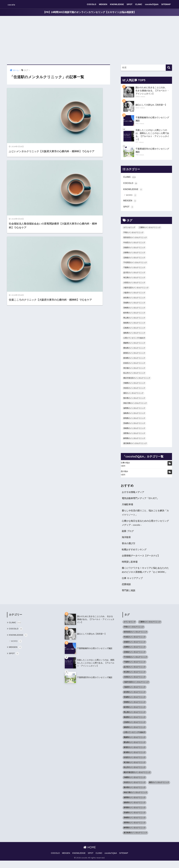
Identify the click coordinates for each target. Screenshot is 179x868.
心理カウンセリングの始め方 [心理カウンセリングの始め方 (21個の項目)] (134, 339)
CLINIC (139, 4)
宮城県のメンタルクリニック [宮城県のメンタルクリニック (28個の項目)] (134, 304)
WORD (131, 196)
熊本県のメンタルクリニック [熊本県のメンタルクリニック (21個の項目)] (134, 399)
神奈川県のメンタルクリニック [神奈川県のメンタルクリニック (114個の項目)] (135, 404)
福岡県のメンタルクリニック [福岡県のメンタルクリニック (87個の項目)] (134, 409)
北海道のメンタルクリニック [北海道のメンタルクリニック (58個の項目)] (134, 259)
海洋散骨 (127, 539)
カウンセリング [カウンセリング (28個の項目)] (129, 228)
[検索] (169, 68)
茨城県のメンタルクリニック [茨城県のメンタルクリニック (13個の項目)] (134, 424)
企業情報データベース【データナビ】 (142, 558)
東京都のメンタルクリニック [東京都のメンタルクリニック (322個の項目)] (134, 369)
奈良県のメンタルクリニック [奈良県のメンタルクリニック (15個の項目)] (134, 299)
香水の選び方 (129, 546)
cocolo (13, 4)
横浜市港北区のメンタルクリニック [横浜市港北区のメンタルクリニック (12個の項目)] (137, 379)
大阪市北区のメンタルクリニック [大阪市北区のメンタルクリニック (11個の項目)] (136, 289)
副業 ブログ (128, 533)
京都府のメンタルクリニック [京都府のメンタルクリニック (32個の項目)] (134, 249)
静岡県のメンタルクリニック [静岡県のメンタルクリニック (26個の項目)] (134, 439)
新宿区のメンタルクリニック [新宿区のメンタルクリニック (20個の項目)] (134, 354)
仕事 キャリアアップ (133, 585)
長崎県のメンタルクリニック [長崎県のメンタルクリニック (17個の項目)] (134, 429)
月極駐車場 (128, 506)
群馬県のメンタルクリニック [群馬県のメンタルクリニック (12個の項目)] (134, 419)
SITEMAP (166, 4)
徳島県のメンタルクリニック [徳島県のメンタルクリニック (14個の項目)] (134, 334)
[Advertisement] (89, 40)
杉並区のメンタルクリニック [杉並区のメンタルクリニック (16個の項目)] (134, 364)
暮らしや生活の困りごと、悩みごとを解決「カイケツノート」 (144, 514)
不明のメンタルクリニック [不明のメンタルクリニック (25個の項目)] (133, 233)
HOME (90, 855)
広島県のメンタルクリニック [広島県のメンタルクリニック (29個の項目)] (134, 329)
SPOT (130, 4)
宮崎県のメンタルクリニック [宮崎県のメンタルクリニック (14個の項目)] (134, 309)
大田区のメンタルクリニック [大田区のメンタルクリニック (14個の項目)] (134, 284)
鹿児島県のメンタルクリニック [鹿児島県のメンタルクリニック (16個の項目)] (135, 444)
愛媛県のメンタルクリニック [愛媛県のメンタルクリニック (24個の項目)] (134, 344)
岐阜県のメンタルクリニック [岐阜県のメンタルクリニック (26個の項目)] (134, 314)
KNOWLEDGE (117, 4)
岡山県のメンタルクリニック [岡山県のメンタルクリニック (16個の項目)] (134, 319)
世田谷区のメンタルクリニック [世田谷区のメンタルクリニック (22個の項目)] (135, 239)
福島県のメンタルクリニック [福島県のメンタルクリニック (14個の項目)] (134, 414)
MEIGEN (103, 4)
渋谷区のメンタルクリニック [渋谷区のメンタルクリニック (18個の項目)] (134, 389)
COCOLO (92, 4)
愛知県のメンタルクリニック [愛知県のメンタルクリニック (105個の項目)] (134, 349)
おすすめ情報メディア (134, 493)
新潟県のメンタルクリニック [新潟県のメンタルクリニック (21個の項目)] (134, 359)
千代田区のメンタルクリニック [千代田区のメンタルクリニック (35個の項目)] (135, 264)
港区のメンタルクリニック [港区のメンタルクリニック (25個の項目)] (133, 394)
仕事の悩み (125, 464)
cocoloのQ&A (152, 4)
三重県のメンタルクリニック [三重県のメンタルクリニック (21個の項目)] (150, 228)
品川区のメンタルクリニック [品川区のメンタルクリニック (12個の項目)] (134, 274)
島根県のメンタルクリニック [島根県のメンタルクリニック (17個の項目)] (134, 324)
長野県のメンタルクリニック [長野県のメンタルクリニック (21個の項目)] (134, 434)
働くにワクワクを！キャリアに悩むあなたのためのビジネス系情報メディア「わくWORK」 (146, 575)
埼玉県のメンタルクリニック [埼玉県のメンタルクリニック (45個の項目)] (134, 279)
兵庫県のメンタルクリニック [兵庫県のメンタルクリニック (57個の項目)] (134, 254)
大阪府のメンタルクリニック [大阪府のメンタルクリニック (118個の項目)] (134, 294)
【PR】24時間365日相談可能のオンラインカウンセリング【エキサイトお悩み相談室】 (89, 12)
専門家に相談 (129, 598)
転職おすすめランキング (135, 552)
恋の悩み (124, 472)
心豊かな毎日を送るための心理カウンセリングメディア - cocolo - (146, 525)
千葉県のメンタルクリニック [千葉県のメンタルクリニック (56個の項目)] (134, 269)
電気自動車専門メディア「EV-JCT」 (141, 499)
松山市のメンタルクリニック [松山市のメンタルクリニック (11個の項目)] (134, 374)
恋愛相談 (127, 591)
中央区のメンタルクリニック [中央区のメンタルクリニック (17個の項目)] (134, 244)
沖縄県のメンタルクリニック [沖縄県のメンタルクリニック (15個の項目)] (134, 384)
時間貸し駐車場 (130, 564)
